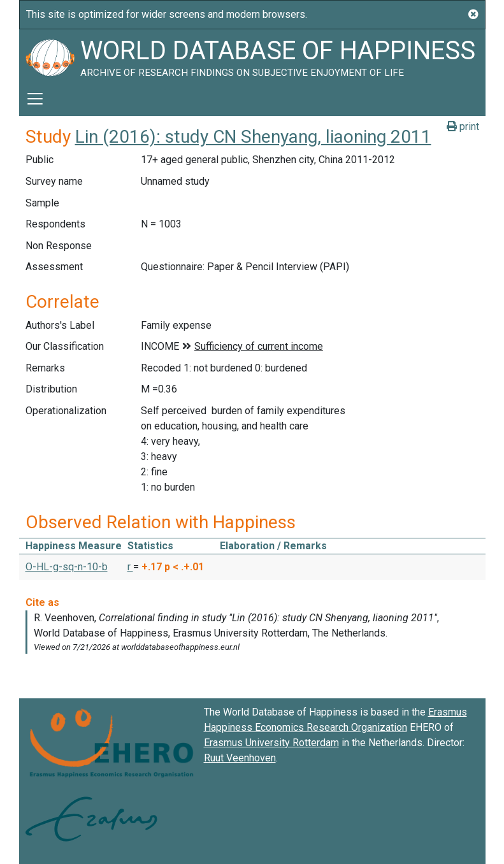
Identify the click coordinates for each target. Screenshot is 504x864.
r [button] (130, 567)
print (463, 126)
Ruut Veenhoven (240, 758)
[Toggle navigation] (35, 99)
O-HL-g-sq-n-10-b (67, 567)
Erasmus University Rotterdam (271, 743)
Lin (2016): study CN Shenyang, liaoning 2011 (253, 137)
